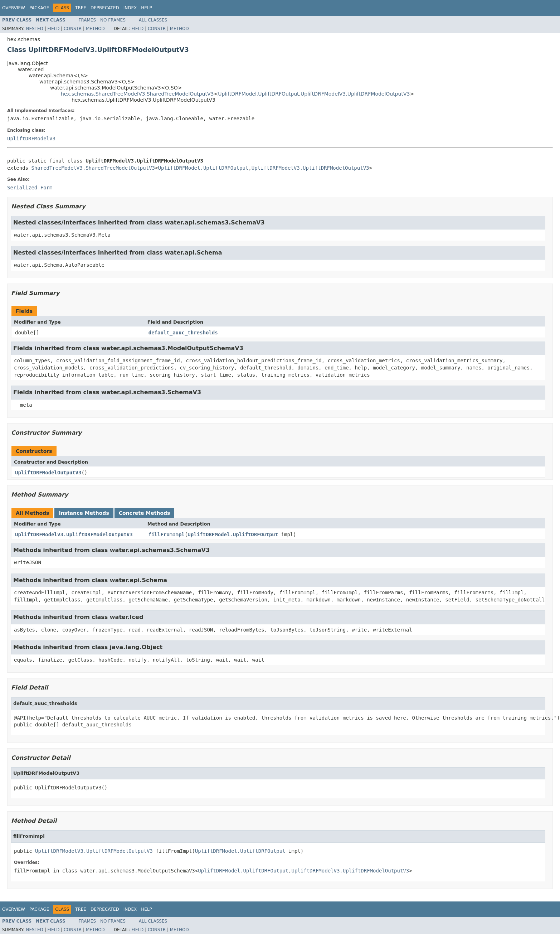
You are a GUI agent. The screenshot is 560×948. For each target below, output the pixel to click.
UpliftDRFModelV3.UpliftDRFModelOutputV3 (355, 94)
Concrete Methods (145, 513)
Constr (73, 29)
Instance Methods (84, 513)
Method (95, 29)
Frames (87, 20)
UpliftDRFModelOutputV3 (48, 473)
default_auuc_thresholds (183, 333)
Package (39, 8)
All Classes (153, 20)
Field (53, 29)
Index (130, 8)
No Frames (113, 20)
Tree (81, 8)
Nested (34, 29)
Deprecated (105, 8)
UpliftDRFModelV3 (31, 139)
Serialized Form (30, 188)
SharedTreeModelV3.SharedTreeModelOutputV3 (93, 168)
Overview (14, 8)
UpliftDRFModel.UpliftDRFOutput (258, 94)
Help (147, 8)
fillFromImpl (167, 535)
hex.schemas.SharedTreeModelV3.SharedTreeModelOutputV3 (137, 94)
